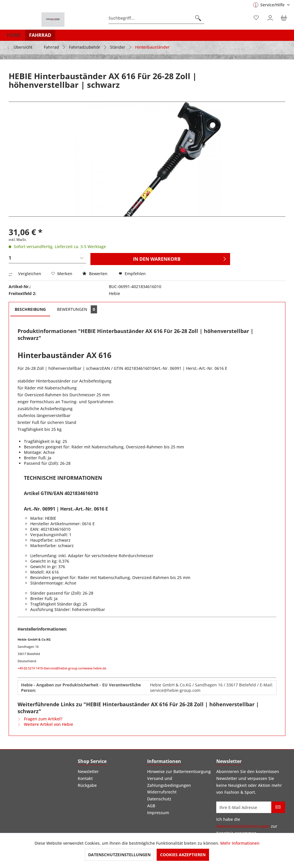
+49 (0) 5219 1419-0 (32, 668)
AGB (151, 806)
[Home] (14, 35)
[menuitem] (156, 18)
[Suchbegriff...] (156, 18)
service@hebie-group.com (65, 668)
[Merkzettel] (257, 18)
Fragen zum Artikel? (40, 719)
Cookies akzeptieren (183, 855)
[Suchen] (198, 18)
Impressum (158, 813)
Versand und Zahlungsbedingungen (169, 782)
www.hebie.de (95, 668)
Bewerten (95, 274)
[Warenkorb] (285, 18)
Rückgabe (87, 785)
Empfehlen (132, 274)
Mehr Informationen (240, 843)
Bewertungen (77, 309)
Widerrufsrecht (162, 792)
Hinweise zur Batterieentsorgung (179, 771)
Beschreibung (30, 309)
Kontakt (85, 778)
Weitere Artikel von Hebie (45, 724)
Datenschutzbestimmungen (243, 826)
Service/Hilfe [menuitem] (269, 5)
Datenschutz (159, 799)
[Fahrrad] (40, 35)
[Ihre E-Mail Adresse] (244, 807)
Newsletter (88, 771)
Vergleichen (25, 274)
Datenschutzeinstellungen (119, 855)
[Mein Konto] (271, 18)
